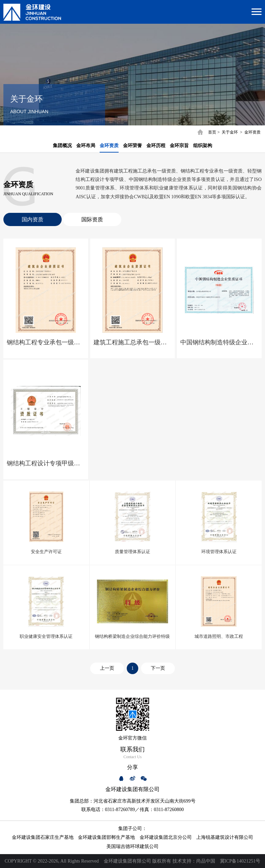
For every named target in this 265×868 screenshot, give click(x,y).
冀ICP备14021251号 (240, 861)
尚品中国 (206, 861)
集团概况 (62, 146)
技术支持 (182, 861)
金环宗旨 (179, 146)
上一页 (107, 668)
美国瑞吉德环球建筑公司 (132, 846)
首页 (212, 132)
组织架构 (203, 146)
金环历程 (156, 146)
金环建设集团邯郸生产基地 (106, 837)
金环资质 (252, 132)
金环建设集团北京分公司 (166, 837)
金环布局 (86, 146)
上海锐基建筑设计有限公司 (225, 837)
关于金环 (230, 132)
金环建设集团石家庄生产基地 (43, 837)
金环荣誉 (132, 146)
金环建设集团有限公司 (127, 861)
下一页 (158, 668)
